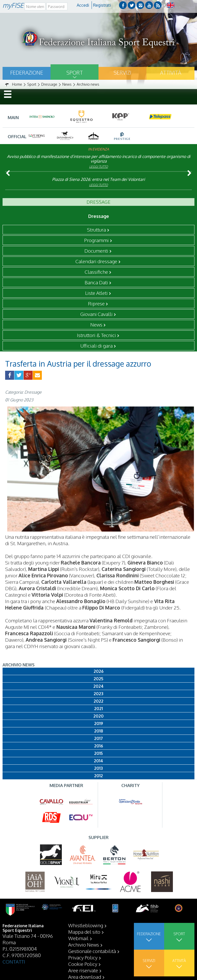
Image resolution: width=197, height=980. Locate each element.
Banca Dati (96, 282)
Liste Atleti (96, 293)
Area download (85, 977)
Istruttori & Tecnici (96, 335)
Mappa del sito (84, 932)
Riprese (96, 303)
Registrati (102, 5)
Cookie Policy (83, 964)
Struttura (96, 229)
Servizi (122, 73)
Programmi (96, 240)
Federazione (27, 73)
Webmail (78, 938)
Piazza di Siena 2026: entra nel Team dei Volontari (98, 179)
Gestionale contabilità (92, 951)
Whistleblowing (86, 925)
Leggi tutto (99, 167)
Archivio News (84, 944)
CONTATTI (14, 961)
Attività (171, 73)
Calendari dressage (96, 261)
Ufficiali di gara (96, 346)
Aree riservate (83, 970)
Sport (75, 73)
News (96, 324)
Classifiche (96, 272)
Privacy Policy (83, 957)
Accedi (83, 5)
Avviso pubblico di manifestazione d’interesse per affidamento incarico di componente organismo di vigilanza (99, 159)
